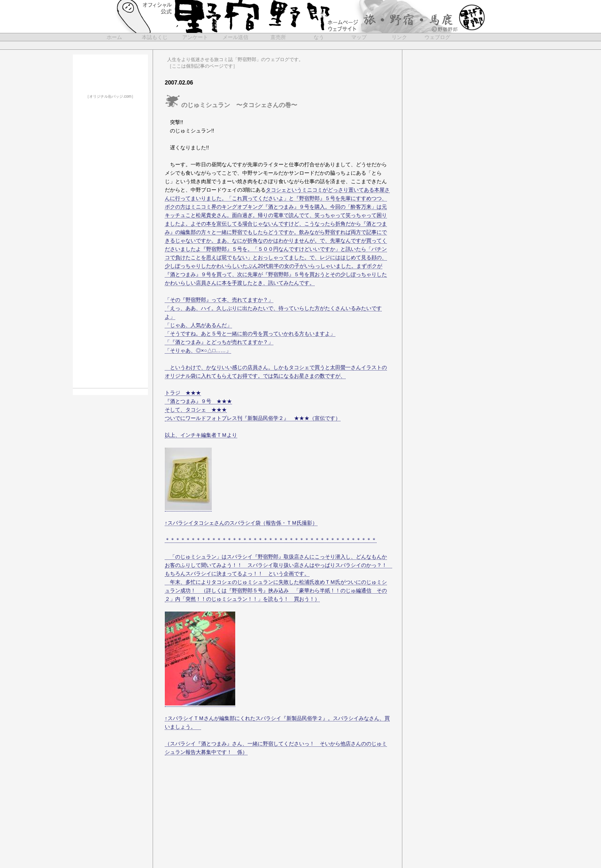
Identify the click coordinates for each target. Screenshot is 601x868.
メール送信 (235, 37)
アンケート (195, 37)
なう (319, 37)
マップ (359, 37)
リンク (399, 37)
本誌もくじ (155, 37)
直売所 (278, 37)
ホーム (114, 37)
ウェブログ (437, 37)
